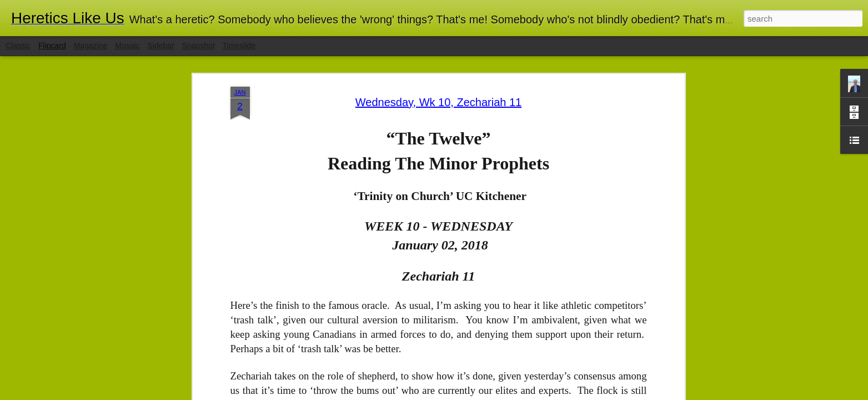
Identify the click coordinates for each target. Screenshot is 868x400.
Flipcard (52, 46)
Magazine (91, 46)
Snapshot (199, 46)
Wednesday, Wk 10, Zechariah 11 (438, 102)
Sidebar (161, 46)
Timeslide (239, 46)
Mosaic (127, 46)
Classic (18, 46)
